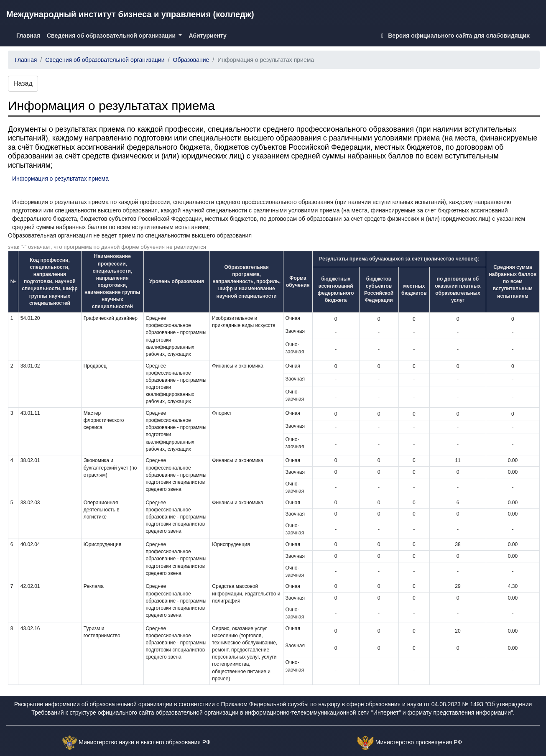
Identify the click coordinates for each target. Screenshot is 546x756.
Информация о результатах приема (60, 179)
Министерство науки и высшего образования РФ (144, 742)
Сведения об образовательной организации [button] (112, 36)
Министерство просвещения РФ (419, 742)
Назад (23, 83)
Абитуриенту (207, 36)
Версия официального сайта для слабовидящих (454, 36)
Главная (30, 35)
